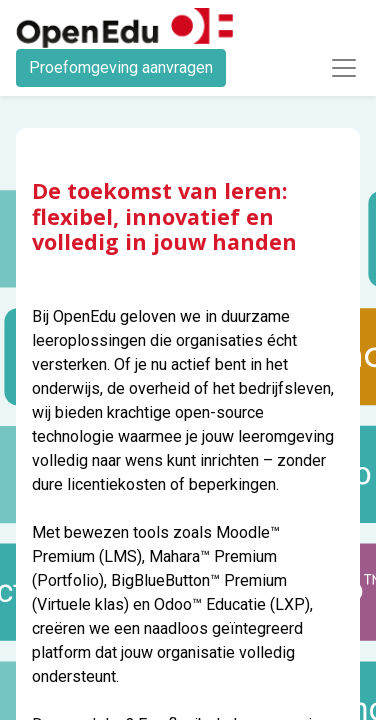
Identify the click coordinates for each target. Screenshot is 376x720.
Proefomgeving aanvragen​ (121, 67)
